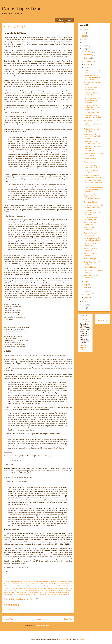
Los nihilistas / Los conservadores (90, 218)
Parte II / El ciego (90, 267)
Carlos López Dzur (21, 9)
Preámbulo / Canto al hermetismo (91, 276)
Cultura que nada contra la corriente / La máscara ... (93, 183)
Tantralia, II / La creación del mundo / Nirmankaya (93, 148)
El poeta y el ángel (90, 202)
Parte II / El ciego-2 (91, 259)
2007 (84, 305)
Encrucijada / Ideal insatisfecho (90, 89)
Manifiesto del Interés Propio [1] (91, 94)
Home (38, 619)
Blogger (81, 639)
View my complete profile (83, 347)
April (86, 288)
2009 (84, 49)
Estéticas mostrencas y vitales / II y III (92, 171)
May (86, 285)
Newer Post (8, 619)
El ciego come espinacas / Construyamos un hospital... (93, 190)
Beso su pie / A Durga (92, 121)
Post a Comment (12, 609)
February (87, 294)
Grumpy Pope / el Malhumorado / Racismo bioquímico (92, 197)
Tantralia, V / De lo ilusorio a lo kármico (93, 155)
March (87, 291)
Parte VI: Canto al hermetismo (90, 234)
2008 (84, 301)
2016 (84, 30)
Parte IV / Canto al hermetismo (90, 249)
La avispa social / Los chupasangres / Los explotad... (92, 212)
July (86, 68)
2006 (84, 308)
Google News (102, 320)
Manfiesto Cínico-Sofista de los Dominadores (93, 239)
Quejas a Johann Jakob (92, 112)
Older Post (68, 619)
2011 (84, 42)
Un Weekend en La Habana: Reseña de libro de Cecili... (92, 77)
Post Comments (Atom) (43, 625)
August (87, 64)
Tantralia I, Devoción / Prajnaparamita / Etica (93, 142)
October (87, 58)
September (88, 61)
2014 (84, 36)
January (87, 297)
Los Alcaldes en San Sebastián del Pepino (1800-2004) (92, 107)
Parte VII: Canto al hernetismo (90, 229)
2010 (84, 46)
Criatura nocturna (90, 162)
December (88, 52)
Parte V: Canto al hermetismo (90, 244)
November (88, 55)
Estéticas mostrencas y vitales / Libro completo (93, 176)
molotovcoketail (64, 639)
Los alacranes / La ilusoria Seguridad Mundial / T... (93, 206)
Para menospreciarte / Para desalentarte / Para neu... (92, 100)
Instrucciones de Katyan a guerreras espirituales (93, 117)
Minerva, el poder (90, 159)
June (86, 281)
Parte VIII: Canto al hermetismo (91, 224)
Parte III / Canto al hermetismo (90, 255)
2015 (84, 33)
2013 (84, 39)
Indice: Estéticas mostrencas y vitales (92, 166)
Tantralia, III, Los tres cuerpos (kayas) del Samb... (92, 136)
